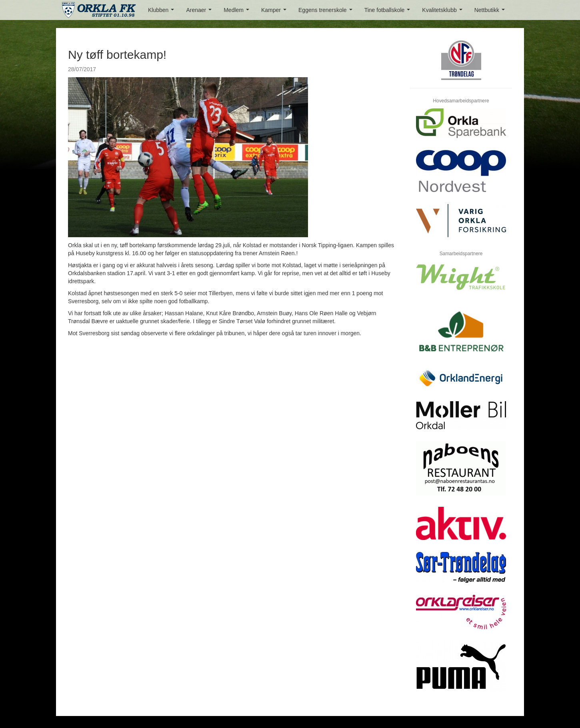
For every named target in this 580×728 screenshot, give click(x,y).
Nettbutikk (491, 12)
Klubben (163, 12)
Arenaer (200, 12)
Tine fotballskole (389, 12)
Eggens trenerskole (327, 12)
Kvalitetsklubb (444, 12)
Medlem (238, 12)
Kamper (275, 12)
